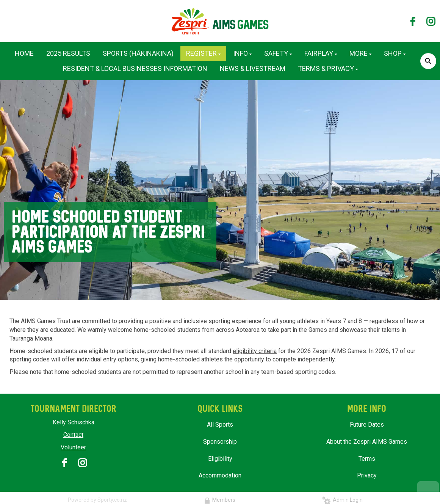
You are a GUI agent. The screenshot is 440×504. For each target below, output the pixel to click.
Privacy (367, 475)
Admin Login (342, 500)
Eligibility (220, 459)
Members (220, 500)
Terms (367, 459)
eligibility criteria (255, 351)
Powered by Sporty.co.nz (97, 500)
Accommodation (220, 475)
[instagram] (431, 21)
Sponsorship (220, 442)
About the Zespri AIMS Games (367, 442)
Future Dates (367, 425)
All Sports (220, 425)
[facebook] (413, 21)
